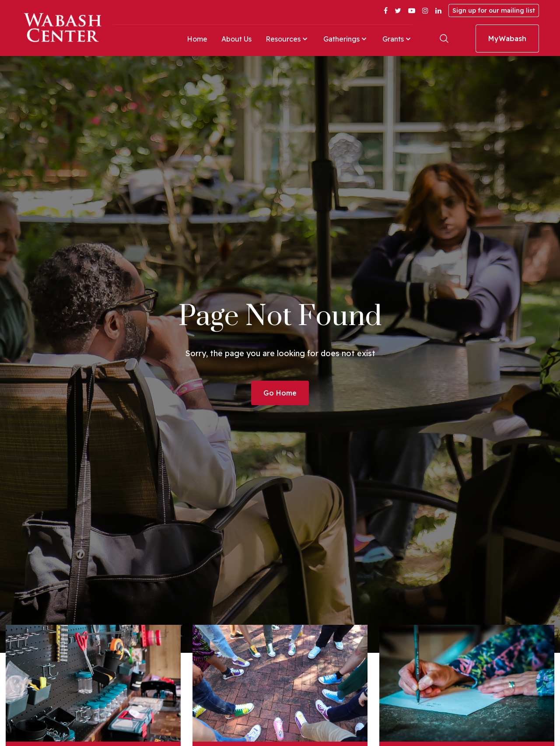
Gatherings (346, 39)
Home (197, 39)
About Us (236, 39)
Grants (397, 39)
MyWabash (507, 39)
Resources (287, 39)
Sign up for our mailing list (494, 11)
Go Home (280, 393)
